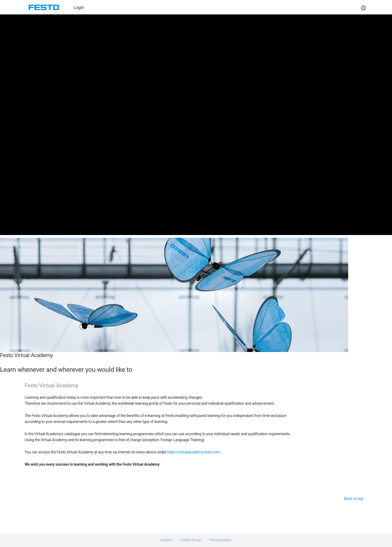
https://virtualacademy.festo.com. (194, 452)
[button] (363, 7)
